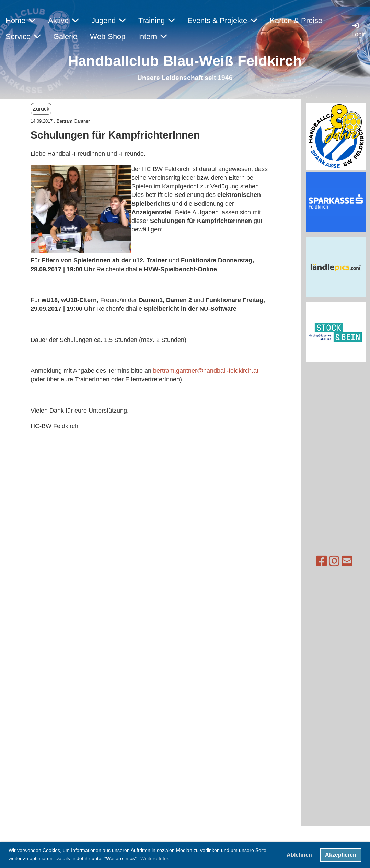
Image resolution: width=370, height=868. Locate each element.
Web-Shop (108, 37)
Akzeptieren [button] (341, 855)
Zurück (41, 109)
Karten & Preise (296, 20)
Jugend (108, 20)
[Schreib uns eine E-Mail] (334, 561)
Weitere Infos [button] (155, 858)
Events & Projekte (222, 20)
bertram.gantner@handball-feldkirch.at (206, 371)
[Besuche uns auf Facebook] (308, 561)
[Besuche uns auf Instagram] (321, 561)
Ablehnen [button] (299, 855)
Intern (152, 37)
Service (23, 37)
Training (157, 20)
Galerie (65, 37)
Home (20, 20)
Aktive (63, 20)
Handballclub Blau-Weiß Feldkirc (180, 61)
